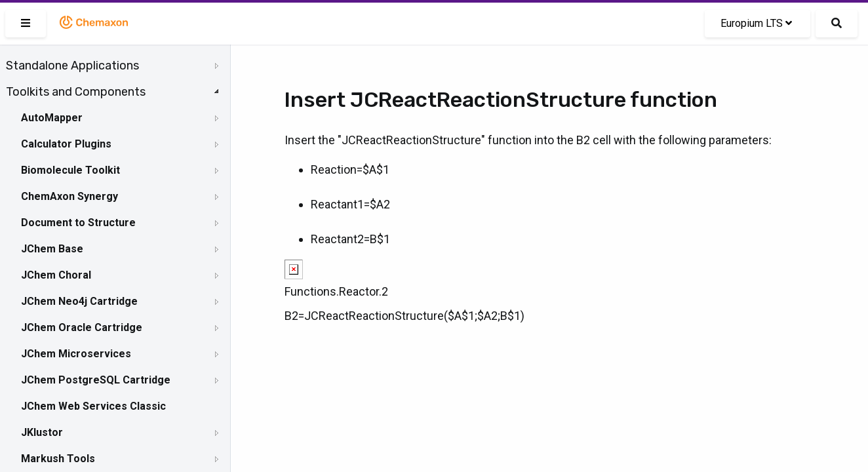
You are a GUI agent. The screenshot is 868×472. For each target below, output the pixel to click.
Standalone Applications (72, 66)
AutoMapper (52, 118)
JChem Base (52, 249)
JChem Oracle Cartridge (82, 327)
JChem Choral (56, 275)
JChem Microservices (76, 354)
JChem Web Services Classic (93, 406)
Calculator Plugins (66, 144)
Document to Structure (78, 223)
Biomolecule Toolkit (70, 170)
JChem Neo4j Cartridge (79, 301)
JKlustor (42, 432)
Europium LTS (756, 23)
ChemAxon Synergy (69, 196)
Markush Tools (58, 459)
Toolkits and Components (76, 92)
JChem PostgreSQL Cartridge (96, 380)
